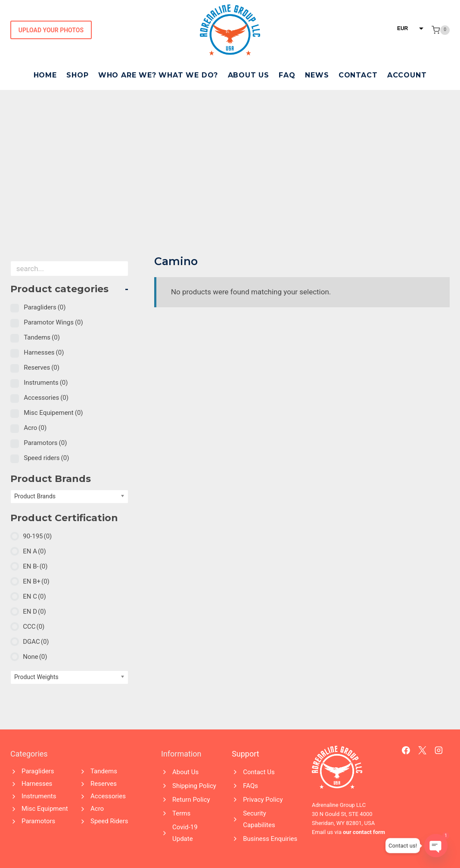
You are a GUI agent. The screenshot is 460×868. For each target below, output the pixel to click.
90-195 (37, 536)
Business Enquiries (270, 839)
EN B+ (36, 581)
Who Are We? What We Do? (158, 75)
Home (45, 75)
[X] (423, 751)
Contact (358, 75)
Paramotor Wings (53, 322)
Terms (181, 813)
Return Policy (191, 800)
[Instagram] (439, 751)
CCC (34, 627)
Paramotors (45, 443)
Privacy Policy (263, 800)
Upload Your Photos (51, 30)
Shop (77, 75)
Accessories (46, 398)
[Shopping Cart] (441, 30)
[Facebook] (406, 751)
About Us (249, 75)
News (317, 75)
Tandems (42, 337)
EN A (34, 551)
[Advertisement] (230, 154)
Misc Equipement (53, 413)
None (35, 657)
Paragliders (45, 307)
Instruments (46, 383)
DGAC (36, 642)
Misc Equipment (45, 809)
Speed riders (46, 458)
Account (407, 75)
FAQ (287, 75)
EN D (34, 612)
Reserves (42, 368)
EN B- (35, 566)
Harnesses (44, 352)
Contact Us (259, 772)
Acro (35, 428)
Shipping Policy (194, 786)
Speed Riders (109, 821)
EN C (34, 596)
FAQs (250, 786)
